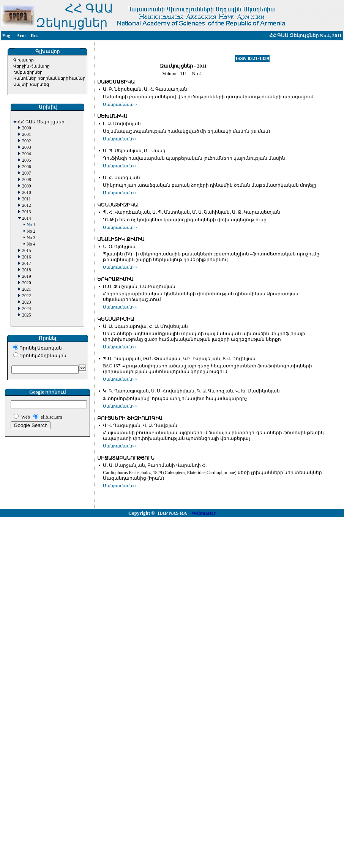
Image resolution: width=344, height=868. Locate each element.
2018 (26, 270)
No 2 (31, 231)
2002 (26, 141)
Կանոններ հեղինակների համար (50, 78)
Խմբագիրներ (28, 72)
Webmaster (204, 513)
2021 (26, 289)
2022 (26, 296)
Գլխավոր (24, 60)
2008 (26, 180)
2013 (26, 212)
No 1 (31, 225)
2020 (26, 283)
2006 (26, 167)
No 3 (31, 238)
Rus (35, 36)
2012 (26, 206)
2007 (26, 173)
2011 (26, 199)
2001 (26, 135)
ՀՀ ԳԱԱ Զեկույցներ (41, 122)
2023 (26, 302)
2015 (26, 251)
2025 (26, 315)
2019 (26, 276)
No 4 (31, 244)
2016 (26, 257)
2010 (26, 193)
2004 (26, 154)
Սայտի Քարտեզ (31, 84)
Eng (6, 36)
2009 (26, 186)
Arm (21, 36)
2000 (26, 128)
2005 (26, 160)
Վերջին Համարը (32, 66)
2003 (26, 147)
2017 (26, 264)
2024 (26, 309)
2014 (26, 218)
